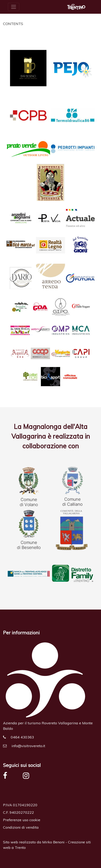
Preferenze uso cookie (22, 820)
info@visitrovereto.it (24, 746)
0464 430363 (19, 737)
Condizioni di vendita (21, 827)
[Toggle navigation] (14, 7)
